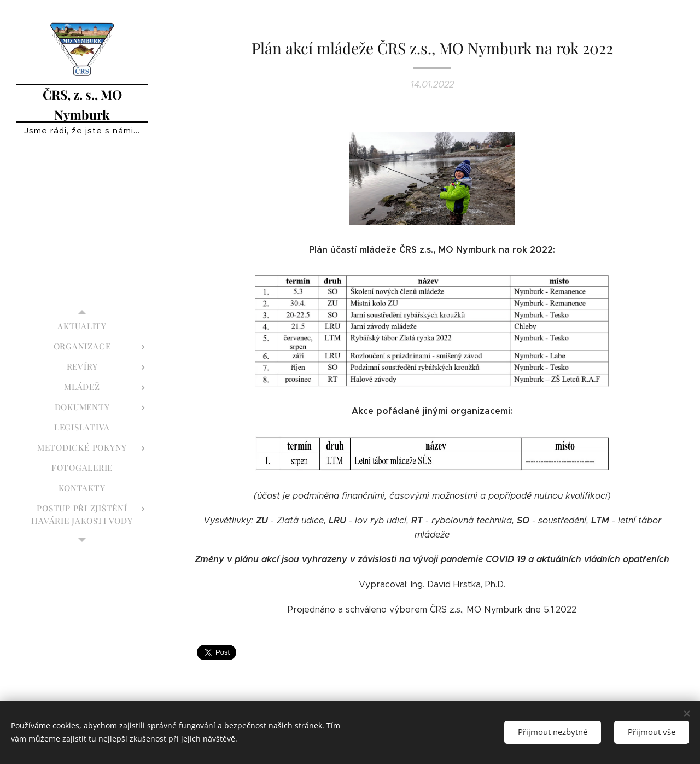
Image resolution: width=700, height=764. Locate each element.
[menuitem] (82, 326)
